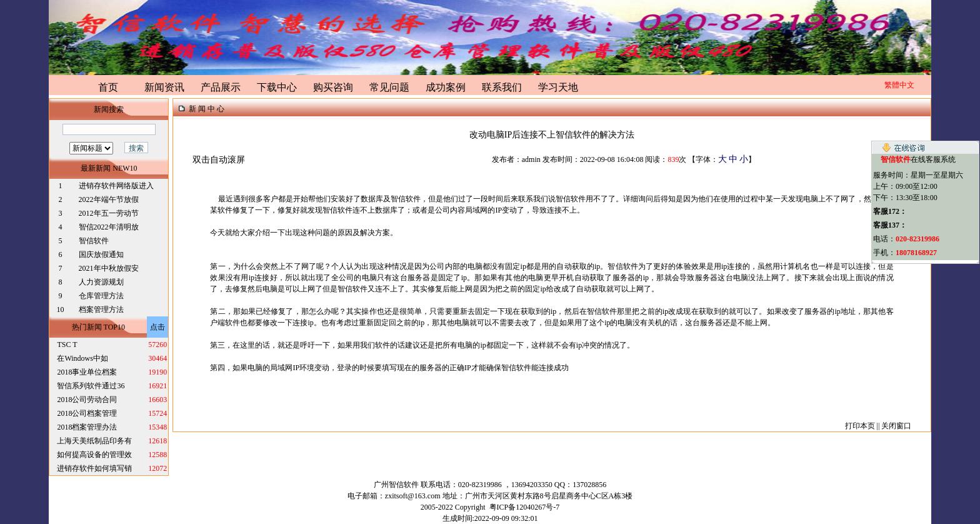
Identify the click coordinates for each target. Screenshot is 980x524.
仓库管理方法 (101, 296)
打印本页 (860, 426)
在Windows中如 (82, 358)
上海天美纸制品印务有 (94, 441)
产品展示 (221, 87)
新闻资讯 (164, 87)
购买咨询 (333, 87)
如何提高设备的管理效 (94, 455)
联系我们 (502, 87)
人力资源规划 (101, 282)
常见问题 (389, 87)
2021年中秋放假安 (109, 268)
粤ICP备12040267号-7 (525, 507)
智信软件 (95, 241)
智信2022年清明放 (109, 227)
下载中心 (277, 87)
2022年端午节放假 (109, 199)
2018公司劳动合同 (87, 400)
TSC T (67, 345)
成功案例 (446, 87)
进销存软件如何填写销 (94, 468)
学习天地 (558, 87)
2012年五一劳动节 (109, 213)
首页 (108, 87)
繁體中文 (899, 85)
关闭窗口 (896, 426)
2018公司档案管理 (87, 413)
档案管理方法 (101, 310)
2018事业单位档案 (87, 372)
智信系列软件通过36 (91, 386)
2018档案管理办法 (87, 427)
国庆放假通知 (101, 254)
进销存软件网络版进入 (116, 186)
